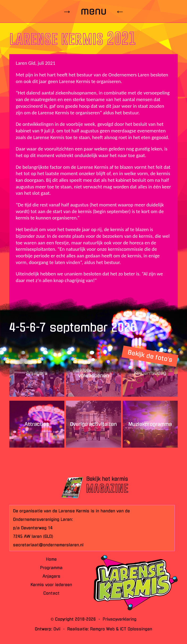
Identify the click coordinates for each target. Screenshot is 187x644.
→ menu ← (93, 11)
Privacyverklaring (120, 619)
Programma (51, 568)
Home (51, 559)
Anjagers (51, 576)
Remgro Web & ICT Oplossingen (121, 629)
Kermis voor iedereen (51, 585)
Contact (51, 593)
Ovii (57, 629)
